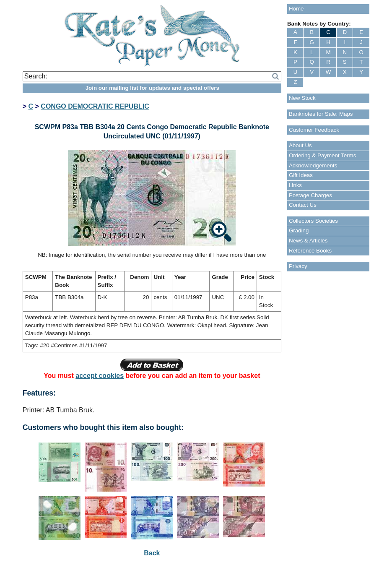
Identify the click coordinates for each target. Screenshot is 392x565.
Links (295, 185)
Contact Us (303, 205)
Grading (299, 230)
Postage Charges (310, 195)
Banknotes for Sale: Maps (321, 114)
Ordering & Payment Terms (323, 155)
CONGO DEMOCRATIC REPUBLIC (95, 106)
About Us (300, 145)
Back (152, 553)
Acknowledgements (313, 165)
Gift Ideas (301, 175)
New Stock (302, 98)
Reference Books (310, 251)
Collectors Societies (313, 221)
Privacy (298, 266)
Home (296, 9)
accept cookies (100, 376)
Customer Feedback (314, 130)
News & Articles (308, 241)
